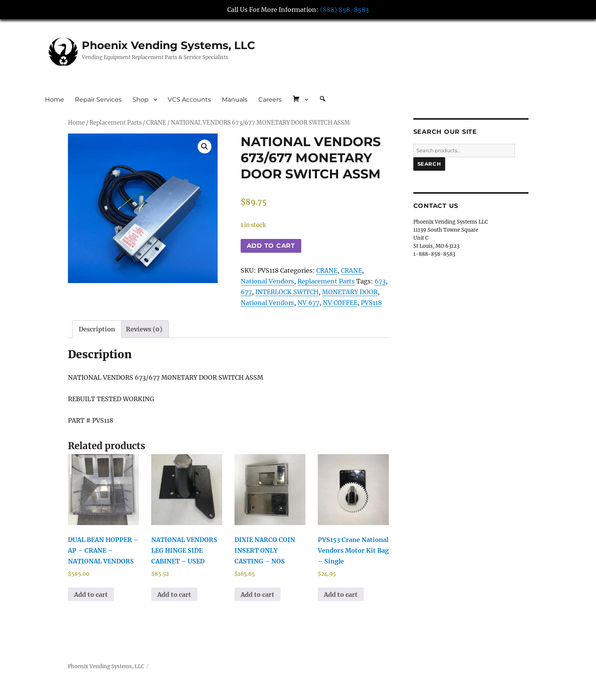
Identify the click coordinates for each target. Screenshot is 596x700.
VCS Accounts (189, 100)
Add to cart (271, 246)
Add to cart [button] (91, 595)
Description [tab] (97, 329)
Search (429, 164)
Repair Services (98, 100)
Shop (140, 100)
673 (380, 281)
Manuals (235, 100)
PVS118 (371, 303)
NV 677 (308, 303)
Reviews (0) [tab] (144, 329)
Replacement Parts (116, 123)
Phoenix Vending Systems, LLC (168, 45)
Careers (270, 100)
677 (246, 292)
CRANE (156, 123)
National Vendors (267, 281)
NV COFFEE (340, 303)
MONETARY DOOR (350, 292)
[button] (205, 147)
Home (54, 100)
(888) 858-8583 (344, 10)
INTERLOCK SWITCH (287, 292)
